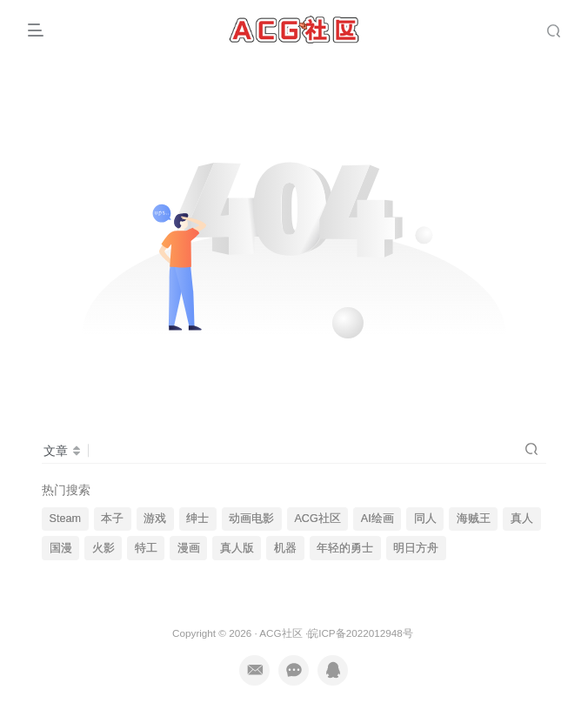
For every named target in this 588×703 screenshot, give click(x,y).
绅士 (197, 519)
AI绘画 (378, 519)
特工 (146, 548)
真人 (522, 519)
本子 (112, 519)
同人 (425, 519)
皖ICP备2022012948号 (360, 633)
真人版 (237, 548)
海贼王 (474, 519)
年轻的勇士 (345, 548)
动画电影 (251, 519)
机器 (285, 548)
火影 (104, 548)
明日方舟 (416, 548)
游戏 (155, 519)
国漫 (61, 548)
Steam (65, 519)
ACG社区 (317, 519)
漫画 (189, 548)
